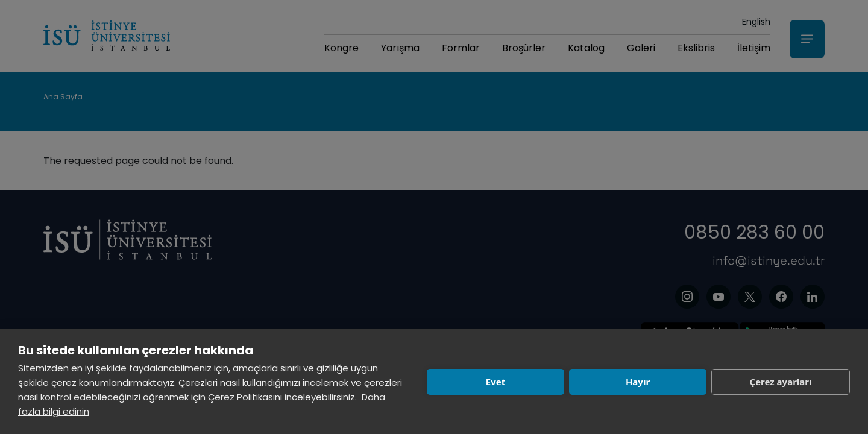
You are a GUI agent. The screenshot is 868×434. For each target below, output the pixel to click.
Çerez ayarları (781, 382)
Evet (495, 382)
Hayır (638, 382)
